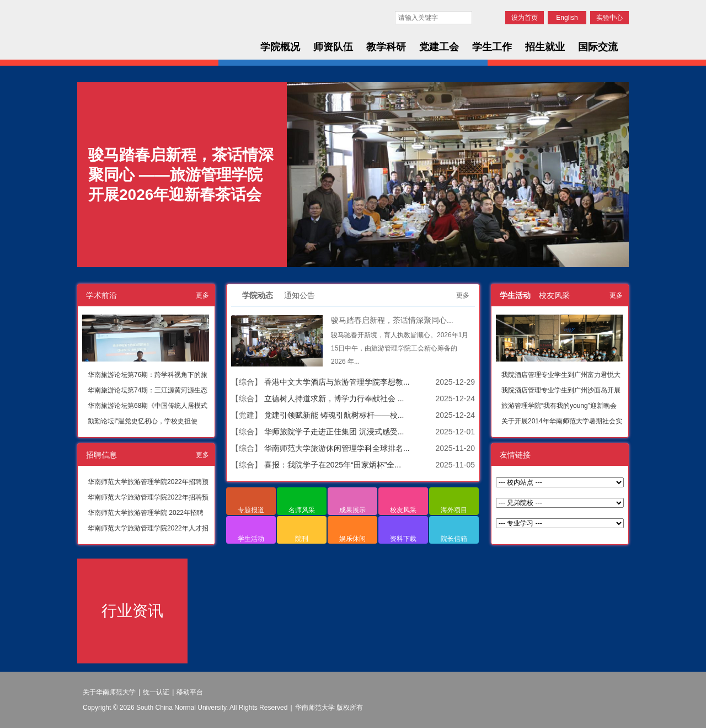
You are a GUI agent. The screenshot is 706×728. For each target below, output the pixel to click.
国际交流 (598, 47)
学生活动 (251, 539)
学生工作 (492, 47)
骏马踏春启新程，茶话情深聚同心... (392, 320)
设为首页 (525, 18)
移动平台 (190, 692)
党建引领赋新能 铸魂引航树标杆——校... (334, 415)
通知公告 (299, 295)
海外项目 (454, 510)
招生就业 (545, 47)
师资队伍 (333, 47)
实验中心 (609, 18)
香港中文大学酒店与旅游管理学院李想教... (337, 382)
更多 (202, 295)
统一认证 (156, 692)
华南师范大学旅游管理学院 (161, 34)
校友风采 (403, 510)
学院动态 (258, 295)
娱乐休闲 (352, 539)
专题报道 (251, 510)
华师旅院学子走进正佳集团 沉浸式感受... (334, 432)
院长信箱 (454, 539)
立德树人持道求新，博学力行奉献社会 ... (334, 398)
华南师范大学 (154, 15)
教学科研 (386, 47)
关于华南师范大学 (109, 692)
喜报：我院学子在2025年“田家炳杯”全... (333, 465)
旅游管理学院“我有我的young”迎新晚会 (559, 406)
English (567, 18)
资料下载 (403, 539)
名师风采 (302, 510)
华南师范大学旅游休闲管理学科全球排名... (337, 448)
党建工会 (439, 47)
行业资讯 (132, 611)
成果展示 (352, 510)
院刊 (302, 539)
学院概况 (280, 47)
